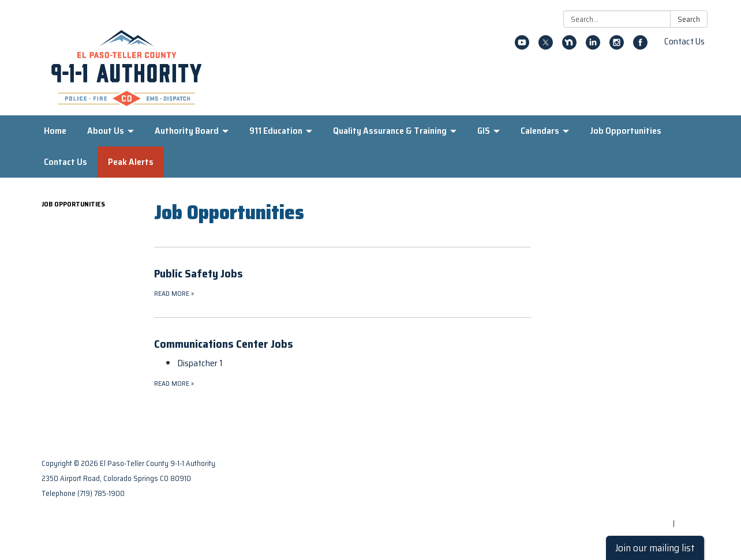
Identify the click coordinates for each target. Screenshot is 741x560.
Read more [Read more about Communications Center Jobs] (174, 383)
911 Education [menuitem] (276, 131)
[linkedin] (593, 46)
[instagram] (617, 46)
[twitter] (546, 46)
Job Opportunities (73, 204)
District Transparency (661, 493)
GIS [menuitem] (484, 131)
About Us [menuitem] (106, 131)
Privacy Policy (675, 478)
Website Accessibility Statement (643, 508)
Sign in (688, 523)
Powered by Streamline (631, 523)
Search (689, 19)
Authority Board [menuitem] (187, 131)
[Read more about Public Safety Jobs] (343, 282)
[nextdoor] (569, 46)
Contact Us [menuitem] (66, 162)
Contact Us (684, 41)
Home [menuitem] (55, 131)
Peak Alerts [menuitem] (131, 162)
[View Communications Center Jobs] (343, 344)
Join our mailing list (655, 548)
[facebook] (640, 46)
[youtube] (522, 46)
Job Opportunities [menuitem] (626, 131)
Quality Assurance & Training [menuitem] (390, 131)
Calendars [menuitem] (540, 131)
